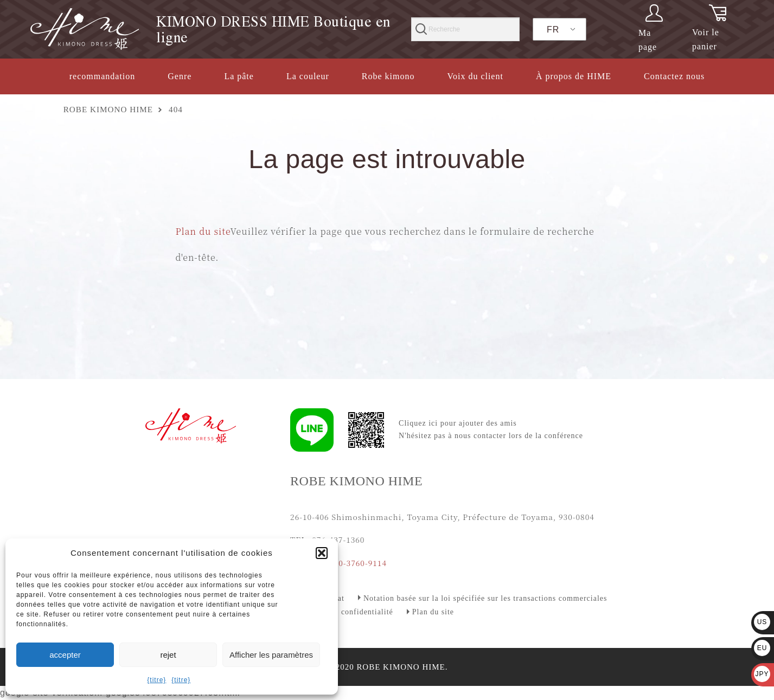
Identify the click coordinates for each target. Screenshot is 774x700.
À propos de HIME (574, 76)
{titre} (156, 680)
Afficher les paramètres (271, 655)
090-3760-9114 (358, 563)
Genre (180, 76)
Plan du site (203, 231)
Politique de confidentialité (344, 612)
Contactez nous (674, 76)
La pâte (239, 76)
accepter (65, 655)
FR (553, 30)
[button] (322, 553)
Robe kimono (388, 76)
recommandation (103, 76)
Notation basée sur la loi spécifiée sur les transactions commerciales (485, 598)
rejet (168, 655)
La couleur (308, 76)
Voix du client (475, 76)
